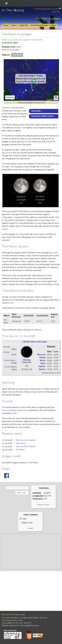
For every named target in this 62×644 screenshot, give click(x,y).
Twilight (7, 360)
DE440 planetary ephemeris (15, 410)
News (14, 25)
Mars (43, 363)
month (5, 229)
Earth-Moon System (40, 25)
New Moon (21, 443)
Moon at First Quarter (25, 447)
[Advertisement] (31, 551)
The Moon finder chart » (43, 116)
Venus (42, 357)
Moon (54, 25)
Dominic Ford (10, 615)
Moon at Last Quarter (26, 440)
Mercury (41, 355)
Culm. (56, 352)
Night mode (26, 523)
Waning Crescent (27, 361)
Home (6, 25)
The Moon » (36, 111)
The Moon (17, 55)
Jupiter (42, 366)
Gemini (39, 321)
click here (43, 618)
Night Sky (24, 25)
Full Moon (20, 450)
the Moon (11, 50)
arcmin (9, 153)
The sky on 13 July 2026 (34, 342)
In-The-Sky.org (13, 10)
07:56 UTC (37, 40)
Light (23, 519)
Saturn (42, 369)
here (21, 620)
